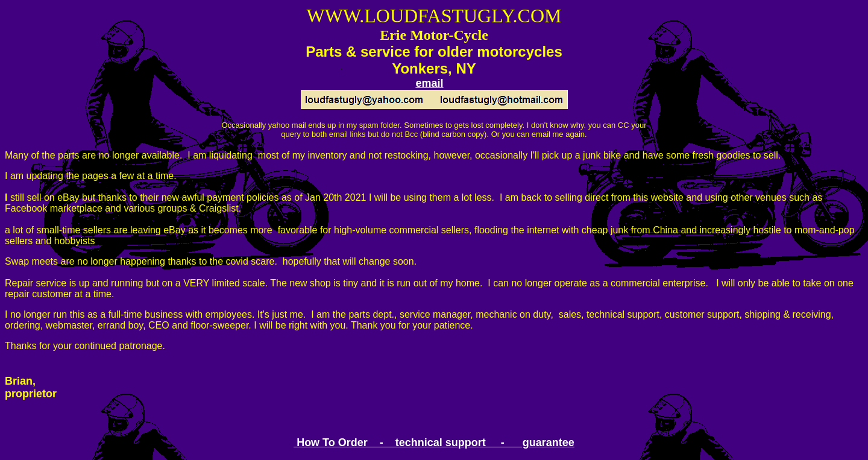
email (429, 83)
